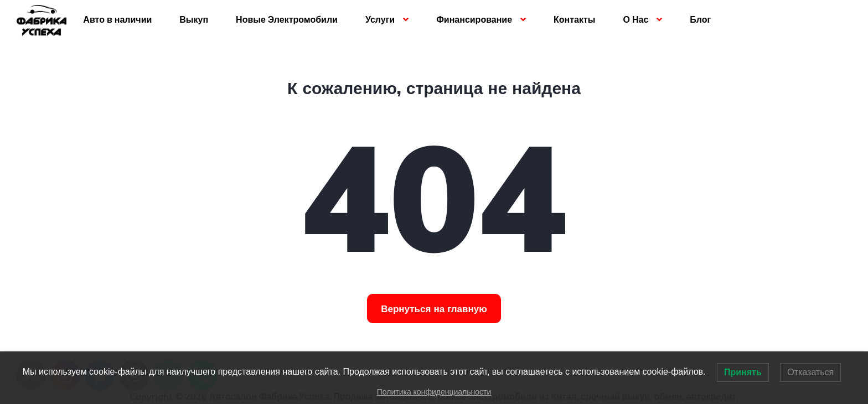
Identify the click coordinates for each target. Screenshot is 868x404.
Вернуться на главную (434, 309)
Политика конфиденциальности (434, 392)
